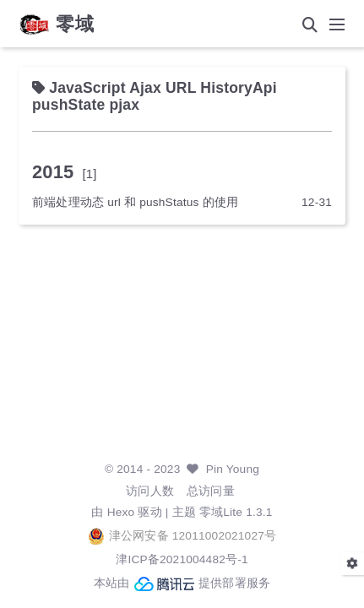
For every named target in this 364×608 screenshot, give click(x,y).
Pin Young (233, 469)
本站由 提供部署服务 (182, 584)
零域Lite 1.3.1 (236, 512)
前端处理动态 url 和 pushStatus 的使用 (135, 202)
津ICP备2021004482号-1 (182, 559)
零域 (75, 24)
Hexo (121, 512)
